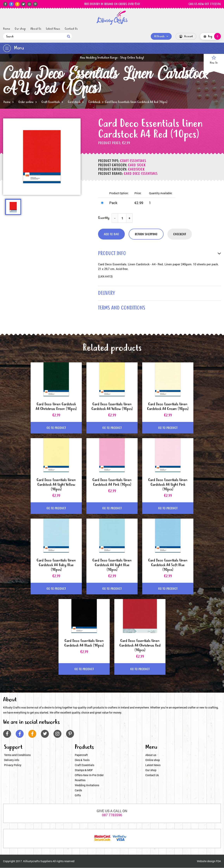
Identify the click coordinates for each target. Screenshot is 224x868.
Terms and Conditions (17, 755)
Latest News (53, 29)
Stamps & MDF (84, 770)
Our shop (20, 29)
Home (7, 29)
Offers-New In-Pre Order (89, 775)
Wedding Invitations (87, 785)
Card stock (74, 102)
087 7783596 (112, 815)
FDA (218, 861)
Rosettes (80, 780)
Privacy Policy (13, 765)
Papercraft (81, 755)
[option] (42, 157)
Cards (78, 790)
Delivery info (12, 760)
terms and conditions (122, 308)
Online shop (153, 760)
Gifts (78, 795)
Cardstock (94, 102)
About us (151, 755)
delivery (107, 293)
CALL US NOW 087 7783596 (205, 4)
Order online (26, 102)
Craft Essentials (51, 102)
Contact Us (71, 29)
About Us (36, 29)
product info (112, 254)
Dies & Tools (82, 760)
